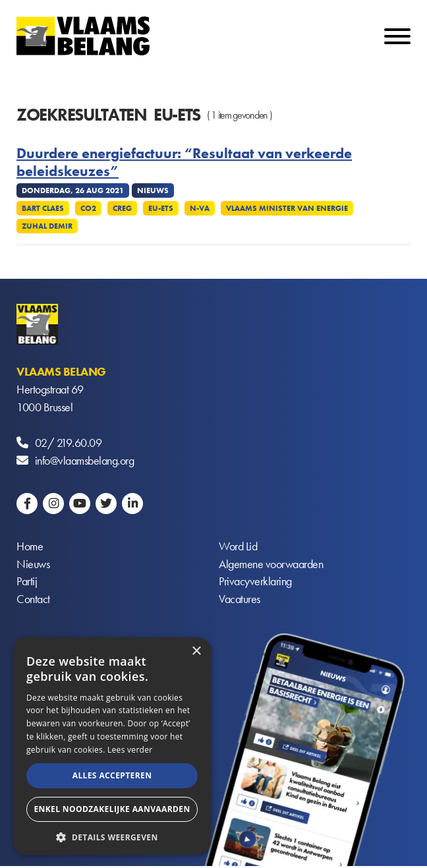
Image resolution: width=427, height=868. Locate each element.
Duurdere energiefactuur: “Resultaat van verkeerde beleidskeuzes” (184, 162)
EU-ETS (161, 208)
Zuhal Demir (47, 226)
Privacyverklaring (255, 583)
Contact (33, 601)
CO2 (88, 208)
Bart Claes (43, 208)
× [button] (196, 651)
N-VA (200, 208)
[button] (112, 836)
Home (30, 547)
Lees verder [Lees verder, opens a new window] (130, 750)
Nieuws (33, 565)
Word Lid (238, 547)
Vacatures (240, 601)
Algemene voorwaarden (271, 565)
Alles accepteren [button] (112, 775)
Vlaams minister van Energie (287, 208)
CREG (122, 208)
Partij (27, 583)
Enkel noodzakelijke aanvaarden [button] (112, 809)
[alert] (112, 746)
